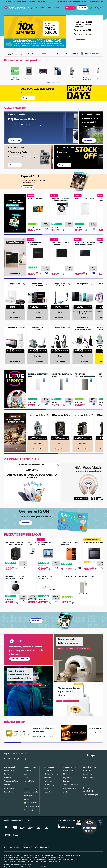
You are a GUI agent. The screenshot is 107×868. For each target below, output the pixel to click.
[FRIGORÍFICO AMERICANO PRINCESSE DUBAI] (85, 384)
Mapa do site (45, 847)
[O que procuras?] (82, 8)
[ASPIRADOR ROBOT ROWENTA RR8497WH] (32, 551)
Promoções (48, 770)
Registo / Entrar (89, 778)
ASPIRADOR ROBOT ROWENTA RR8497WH (32, 544)
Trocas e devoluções (71, 785)
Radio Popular (9, 788)
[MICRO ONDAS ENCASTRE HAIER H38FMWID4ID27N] (85, 252)
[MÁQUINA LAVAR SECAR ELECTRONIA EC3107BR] (16, 587)
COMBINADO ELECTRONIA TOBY (38, 375)
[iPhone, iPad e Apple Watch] (38, 297)
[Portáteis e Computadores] (86, 71)
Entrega (66, 781)
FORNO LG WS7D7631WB (94, 543)
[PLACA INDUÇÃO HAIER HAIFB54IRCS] (62, 252)
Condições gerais (70, 788)
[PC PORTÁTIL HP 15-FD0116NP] (48, 554)
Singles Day (48, 792)
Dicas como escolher (31, 792)
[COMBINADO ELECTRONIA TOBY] (38, 384)
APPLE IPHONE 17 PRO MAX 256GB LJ (70, 544)
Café (72, 78)
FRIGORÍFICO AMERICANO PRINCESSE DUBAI (84, 375)
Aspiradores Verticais (60, 285)
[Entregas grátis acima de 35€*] (27, 54)
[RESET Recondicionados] (15, 71)
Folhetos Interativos (51, 774)
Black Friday (48, 781)
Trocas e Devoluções (96, 2)
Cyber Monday (49, 785)
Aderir (26, 778)
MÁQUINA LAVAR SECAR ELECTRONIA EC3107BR (15, 578)
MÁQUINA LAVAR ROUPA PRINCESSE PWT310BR (61, 200)
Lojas (91, 756)
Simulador (27, 770)
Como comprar (69, 770)
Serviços (32, 2)
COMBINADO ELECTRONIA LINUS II (62, 375)
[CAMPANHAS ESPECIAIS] (22, 460)
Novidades (47, 778)
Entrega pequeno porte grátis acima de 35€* (72, 2)
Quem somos (9, 770)
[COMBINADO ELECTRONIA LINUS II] (62, 384)
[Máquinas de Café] (38, 429)
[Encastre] (79, 153)
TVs (43, 78)
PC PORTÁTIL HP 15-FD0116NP (46, 544)
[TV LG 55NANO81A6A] (38, 208)
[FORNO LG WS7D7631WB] (94, 554)
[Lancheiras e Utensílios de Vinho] (83, 341)
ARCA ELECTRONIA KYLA (84, 199)
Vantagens (28, 774)
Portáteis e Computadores (86, 79)
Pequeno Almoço (15, 328)
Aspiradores (15, 284)
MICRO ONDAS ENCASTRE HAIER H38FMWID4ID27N (85, 244)
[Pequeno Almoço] (15, 341)
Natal (46, 788)
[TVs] (43, 71)
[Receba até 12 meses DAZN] (93, 121)
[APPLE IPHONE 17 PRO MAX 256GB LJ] (71, 554)
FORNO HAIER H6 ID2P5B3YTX (35, 244)
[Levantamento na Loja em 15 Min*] (63, 54)
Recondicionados (30, 796)
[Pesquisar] (85, 8)
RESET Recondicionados (15, 79)
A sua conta (88, 770)
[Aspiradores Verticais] (60, 297)
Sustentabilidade (20, 2)
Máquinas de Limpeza (38, 329)
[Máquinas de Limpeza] (38, 341)
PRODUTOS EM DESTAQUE (23, 535)
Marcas (27, 799)
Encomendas (87, 774)
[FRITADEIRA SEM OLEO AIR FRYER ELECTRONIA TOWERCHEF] (16, 554)
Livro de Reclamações (91, 795)
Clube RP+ (42, 2)
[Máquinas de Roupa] (29, 71)
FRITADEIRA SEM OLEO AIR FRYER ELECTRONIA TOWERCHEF (14, 544)
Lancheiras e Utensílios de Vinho (83, 329)
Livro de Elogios (89, 791)
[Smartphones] (58, 71)
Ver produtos (28, 98)
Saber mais (26, 523)
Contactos (8, 778)
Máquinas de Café (38, 415)
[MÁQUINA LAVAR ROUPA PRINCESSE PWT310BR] (62, 208)
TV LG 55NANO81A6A (36, 199)
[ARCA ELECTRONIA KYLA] (85, 208)
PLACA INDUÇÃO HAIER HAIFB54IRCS (60, 244)
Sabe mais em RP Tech (20, 659)
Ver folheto (28, 188)
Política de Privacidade (13, 847)
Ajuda (65, 792)
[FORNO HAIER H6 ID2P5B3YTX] (38, 252)
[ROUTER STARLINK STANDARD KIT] (48, 587)
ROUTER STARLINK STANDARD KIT (45, 578)
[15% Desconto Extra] (41, 121)
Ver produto (60, 361)
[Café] (72, 71)
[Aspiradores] (15, 297)
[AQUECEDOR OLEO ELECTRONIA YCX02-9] (83, 588)
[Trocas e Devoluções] (90, 54)
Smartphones (58, 78)
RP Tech (8, 2)
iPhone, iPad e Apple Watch (38, 285)
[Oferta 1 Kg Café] (30, 153)
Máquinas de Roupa (29, 78)
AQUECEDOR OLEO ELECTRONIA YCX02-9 (78, 577)
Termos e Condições (31, 847)
